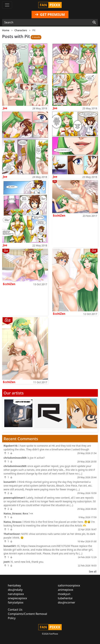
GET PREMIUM (50, 14)
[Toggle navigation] (7, 5)
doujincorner (67, 602)
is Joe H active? (36, 458)
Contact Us (15, 610)
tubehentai (65, 598)
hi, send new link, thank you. (27, 562)
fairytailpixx (16, 602)
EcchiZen (59, 215)
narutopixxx (16, 594)
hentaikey (14, 585)
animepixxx (66, 590)
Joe (5, 108)
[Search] (94, 22)
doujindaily (15, 590)
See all (93, 571)
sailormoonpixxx (69, 585)
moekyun (64, 594)
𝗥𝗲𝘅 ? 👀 (28, 513)
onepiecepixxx (17, 598)
